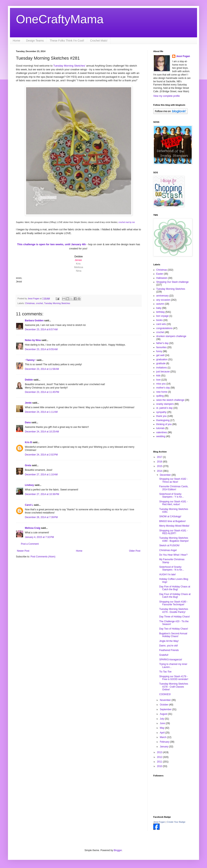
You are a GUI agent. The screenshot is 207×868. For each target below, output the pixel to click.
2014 (160, 471)
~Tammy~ (30, 360)
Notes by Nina (33, 340)
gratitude (161, 363)
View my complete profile (166, 96)
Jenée (28, 403)
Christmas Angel (168, 550)
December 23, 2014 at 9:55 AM (41, 349)
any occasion (163, 300)
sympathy (161, 412)
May (162, 728)
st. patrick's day (164, 408)
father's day (162, 343)
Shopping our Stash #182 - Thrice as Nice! (173, 480)
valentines (162, 432)
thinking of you (164, 424)
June (163, 723)
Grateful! (164, 655)
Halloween (162, 278)
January (164, 747)
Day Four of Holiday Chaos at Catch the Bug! (175, 596)
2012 (160, 757)
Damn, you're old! (169, 646)
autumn (160, 304)
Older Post (135, 551)
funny (159, 351)
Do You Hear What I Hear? (173, 555)
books (159, 320)
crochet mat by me (127, 222)
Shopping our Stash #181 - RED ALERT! (173, 532)
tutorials (160, 428)
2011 (160, 762)
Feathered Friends (169, 650)
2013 (160, 752)
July (162, 719)
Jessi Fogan (183, 56)
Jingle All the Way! (169, 641)
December (166, 475)
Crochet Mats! (99, 41)
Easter (160, 274)
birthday (161, 312)
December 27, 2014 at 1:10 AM (41, 475)
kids (158, 376)
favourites (161, 347)
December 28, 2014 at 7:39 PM (41, 517)
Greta (28, 465)
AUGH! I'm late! (167, 574)
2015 (160, 466)
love (158, 380)
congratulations (164, 328)
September (166, 709)
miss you (161, 384)
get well (160, 355)
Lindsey (29, 485)
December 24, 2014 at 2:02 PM (41, 455)
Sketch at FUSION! (169, 545)
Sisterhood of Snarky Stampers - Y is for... (171, 495)
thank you (161, 416)
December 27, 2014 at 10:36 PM (42, 494)
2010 (160, 766)
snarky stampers (165, 404)
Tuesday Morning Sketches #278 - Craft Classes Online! (174, 687)
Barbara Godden (34, 321)
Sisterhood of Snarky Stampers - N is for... (172, 568)
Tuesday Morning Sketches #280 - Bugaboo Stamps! (174, 539)
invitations (162, 368)
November (166, 700)
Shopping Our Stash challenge (172, 282)
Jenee (78, 260)
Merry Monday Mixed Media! (174, 526)
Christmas (30, 303)
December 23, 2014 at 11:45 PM (42, 392)
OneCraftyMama (60, 19)
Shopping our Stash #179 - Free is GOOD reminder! (174, 678)
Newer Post (23, 551)
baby (159, 308)
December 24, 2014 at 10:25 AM (42, 432)
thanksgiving (163, 420)
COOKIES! (165, 694)
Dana (28, 422)
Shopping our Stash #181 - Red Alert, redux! (173, 503)
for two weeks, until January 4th (52, 244)
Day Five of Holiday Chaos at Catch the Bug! (175, 588)
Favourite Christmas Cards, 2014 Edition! (174, 488)
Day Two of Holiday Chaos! (174, 629)
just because (163, 372)
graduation (162, 359)
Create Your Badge (176, 822)
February (165, 742)
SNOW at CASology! (170, 516)
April (163, 733)
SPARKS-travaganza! (171, 660)
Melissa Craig (33, 528)
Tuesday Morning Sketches (57, 303)
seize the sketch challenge (170, 400)
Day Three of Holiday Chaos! (175, 617)
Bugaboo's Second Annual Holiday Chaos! (173, 635)
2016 (160, 462)
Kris (78, 264)
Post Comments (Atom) (43, 557)
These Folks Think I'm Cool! (67, 41)
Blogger (118, 850)
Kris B (28, 442)
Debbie (29, 380)
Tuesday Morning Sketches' (69, 66)
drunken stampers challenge (171, 336)
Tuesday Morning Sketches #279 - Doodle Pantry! (174, 610)
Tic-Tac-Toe (165, 672)
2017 (160, 457)
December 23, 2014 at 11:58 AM (42, 369)
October (164, 705)
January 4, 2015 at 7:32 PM (39, 537)
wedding (161, 436)
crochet (39, 303)
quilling (160, 396)
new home (162, 392)
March (164, 737)
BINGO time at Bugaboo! (172, 521)
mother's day (163, 388)
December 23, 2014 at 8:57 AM (41, 329)
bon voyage (162, 316)
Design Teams (35, 41)
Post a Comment (30, 544)
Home (16, 41)
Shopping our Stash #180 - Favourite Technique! (173, 603)
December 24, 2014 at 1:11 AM (41, 412)
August (164, 714)
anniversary (162, 296)
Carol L (29, 505)
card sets (161, 324)
